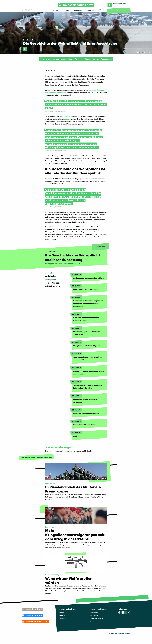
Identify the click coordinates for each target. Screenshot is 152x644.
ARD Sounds (67, 59)
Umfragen (67, 119)
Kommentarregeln (96, 619)
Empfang (63, 615)
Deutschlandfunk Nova (68, 609)
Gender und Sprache (97, 622)
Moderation (91, 10)
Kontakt (62, 612)
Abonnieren (106, 59)
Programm (78, 10)
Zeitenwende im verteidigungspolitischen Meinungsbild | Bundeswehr (70, 451)
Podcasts (66, 10)
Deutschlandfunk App (49, 59)
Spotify (79, 59)
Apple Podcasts (92, 59)
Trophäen (63, 619)
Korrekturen (94, 615)
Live (111, 11)
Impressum (94, 612)
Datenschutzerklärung (98, 609)
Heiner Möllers (65, 116)
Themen (55, 10)
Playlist (119, 11)
